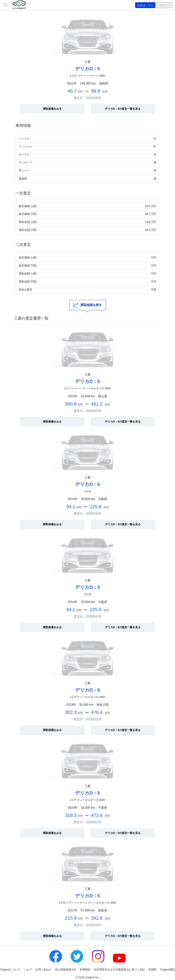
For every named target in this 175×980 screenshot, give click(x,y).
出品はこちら (145, 5)
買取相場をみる (52, 109)
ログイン (164, 5)
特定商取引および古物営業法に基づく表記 (119, 969)
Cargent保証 (168, 969)
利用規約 (85, 969)
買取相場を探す (88, 305)
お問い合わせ (43, 969)
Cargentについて (10, 969)
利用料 (153, 969)
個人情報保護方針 (66, 969)
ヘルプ (28, 969)
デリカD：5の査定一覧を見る (123, 109)
